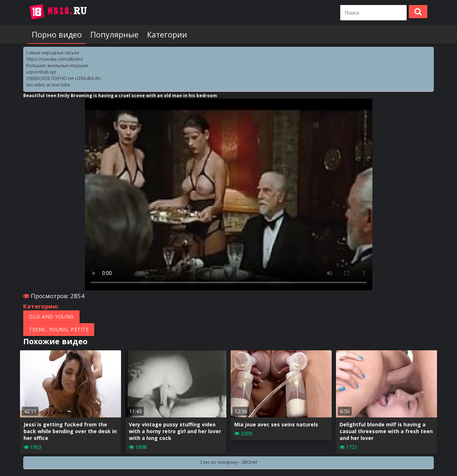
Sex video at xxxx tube (48, 85)
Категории (167, 34)
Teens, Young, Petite (59, 329)
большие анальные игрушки (57, 66)
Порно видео (57, 34)
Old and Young (51, 317)
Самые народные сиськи (53, 53)
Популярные (114, 34)
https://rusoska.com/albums (54, 59)
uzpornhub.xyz (41, 72)
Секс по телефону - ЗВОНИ (229, 462)
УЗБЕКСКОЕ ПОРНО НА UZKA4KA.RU (64, 78)
